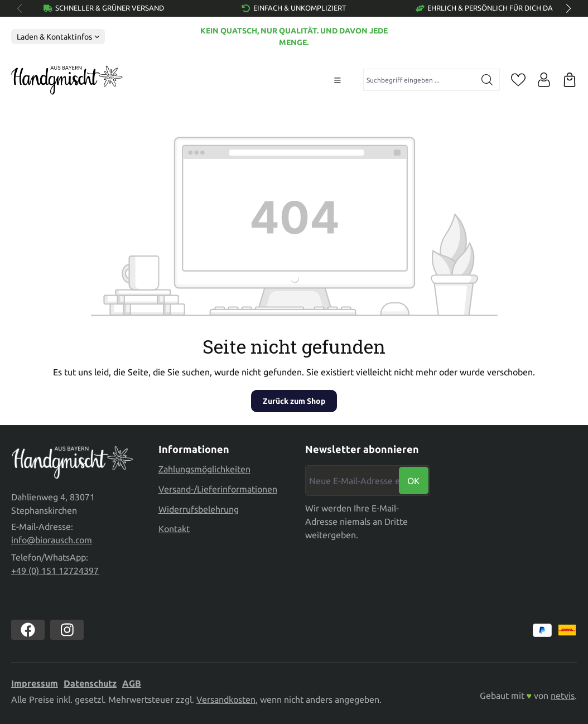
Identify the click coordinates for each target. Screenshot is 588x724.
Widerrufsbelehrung (199, 507)
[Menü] (338, 80)
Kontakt (174, 527)
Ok (413, 479)
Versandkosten (226, 699)
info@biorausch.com (52, 540)
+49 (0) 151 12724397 (55, 571)
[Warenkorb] (570, 80)
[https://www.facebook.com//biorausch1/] (28, 630)
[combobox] (419, 80)
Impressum (35, 683)
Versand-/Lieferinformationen (218, 488)
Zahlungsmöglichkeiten (204, 467)
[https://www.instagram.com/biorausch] (67, 630)
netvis (563, 696)
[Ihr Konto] (544, 80)
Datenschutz (90, 683)
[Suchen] (487, 80)
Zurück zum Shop (294, 401)
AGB (132, 683)
